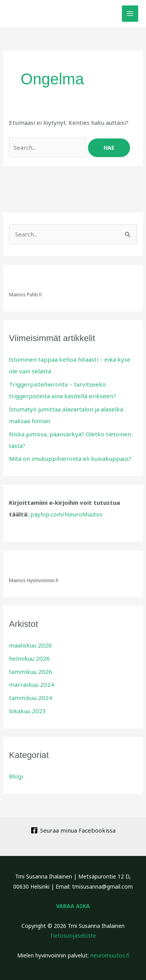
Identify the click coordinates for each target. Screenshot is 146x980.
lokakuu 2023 (27, 711)
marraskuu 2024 (32, 684)
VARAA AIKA (73, 906)
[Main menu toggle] (130, 14)
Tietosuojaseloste (73, 935)
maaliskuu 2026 (30, 645)
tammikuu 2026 (31, 672)
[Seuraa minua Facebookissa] (73, 830)
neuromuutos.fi (110, 955)
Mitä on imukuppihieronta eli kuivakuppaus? (70, 458)
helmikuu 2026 (29, 658)
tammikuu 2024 (31, 698)
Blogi (16, 776)
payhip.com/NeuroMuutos (66, 514)
